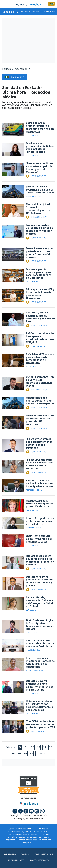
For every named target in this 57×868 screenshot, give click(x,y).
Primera (10, 747)
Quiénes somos (10, 854)
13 (38, 747)
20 (51, 747)
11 (26, 747)
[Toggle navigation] (5, 4)
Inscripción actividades (39, 860)
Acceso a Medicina (30, 12)
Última (41, 754)
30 (13, 754)
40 (19, 754)
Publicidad (25, 854)
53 (31, 754)
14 (45, 747)
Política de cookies (16, 860)
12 (32, 747)
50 (25, 754)
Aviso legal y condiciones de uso (28, 819)
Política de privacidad (44, 854)
